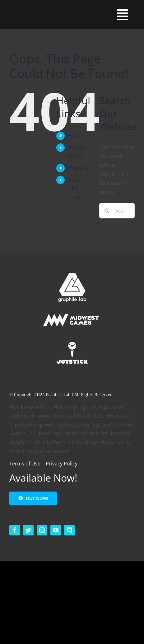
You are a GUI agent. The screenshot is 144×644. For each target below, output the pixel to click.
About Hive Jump (75, 188)
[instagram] (42, 530)
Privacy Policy (62, 464)
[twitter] (28, 530)
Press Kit (78, 168)
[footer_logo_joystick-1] (72, 340)
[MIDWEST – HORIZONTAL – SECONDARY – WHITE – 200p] (72, 312)
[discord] (69, 530)
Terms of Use (25, 464)
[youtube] (56, 530)
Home (75, 136)
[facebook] (15, 530)
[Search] (107, 211)
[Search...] (117, 211)
